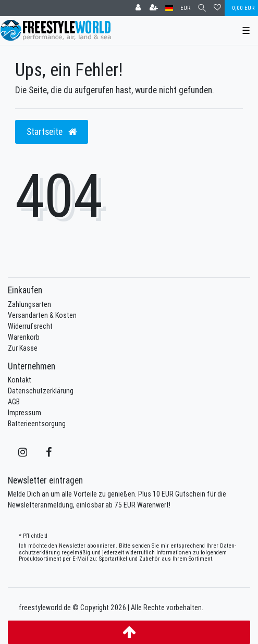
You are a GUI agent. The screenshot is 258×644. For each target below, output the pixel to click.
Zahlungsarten (29, 304)
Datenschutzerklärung (41, 391)
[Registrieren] (154, 8)
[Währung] (185, 8)
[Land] (169, 8)
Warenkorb (24, 337)
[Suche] (202, 8)
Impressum (24, 413)
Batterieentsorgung (37, 424)
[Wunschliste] (217, 8)
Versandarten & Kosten (42, 315)
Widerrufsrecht (30, 326)
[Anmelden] (138, 8)
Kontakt (20, 380)
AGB (14, 402)
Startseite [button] (52, 132)
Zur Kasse (23, 348)
